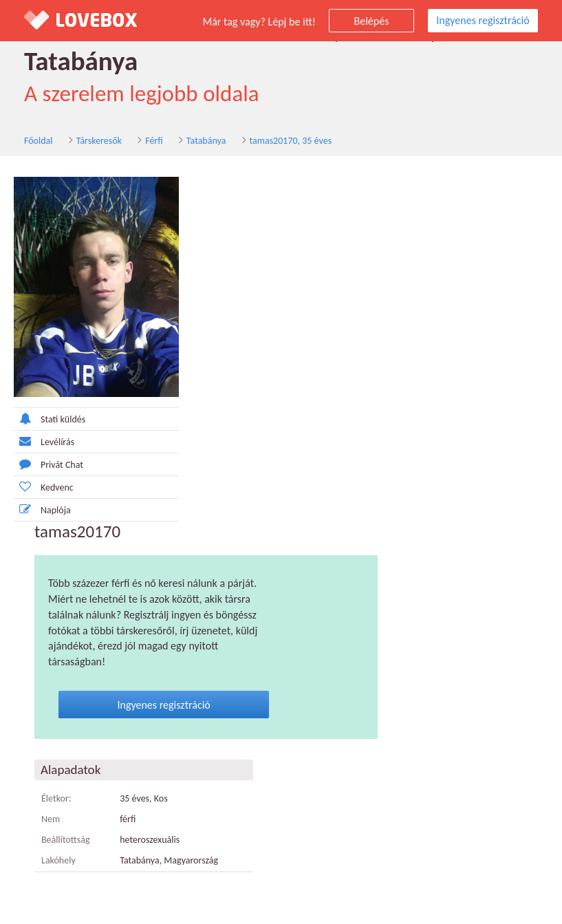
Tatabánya (206, 141)
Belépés (372, 21)
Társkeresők (99, 141)
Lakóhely (58, 860)
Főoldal (39, 141)
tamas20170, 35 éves (291, 141)
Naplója (42, 509)
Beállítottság (66, 840)
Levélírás (44, 441)
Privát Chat (48, 464)
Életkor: (56, 798)
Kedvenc (44, 487)
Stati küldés (50, 419)
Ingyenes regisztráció (483, 20)
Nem (51, 819)
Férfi (154, 141)
